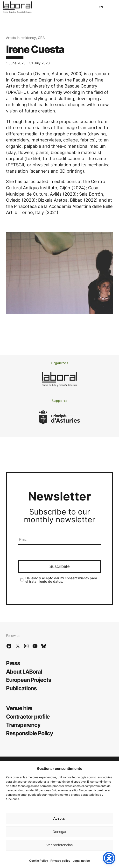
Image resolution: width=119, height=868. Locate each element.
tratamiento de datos (45, 581)
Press (13, 663)
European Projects (29, 680)
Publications (21, 688)
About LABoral (24, 672)
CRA (41, 38)
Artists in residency (21, 38)
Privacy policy (60, 861)
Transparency (23, 725)
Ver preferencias (59, 845)
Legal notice (81, 861)
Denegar (60, 832)
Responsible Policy (29, 733)
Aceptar (60, 818)
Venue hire (19, 708)
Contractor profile (28, 717)
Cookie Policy (39, 861)
